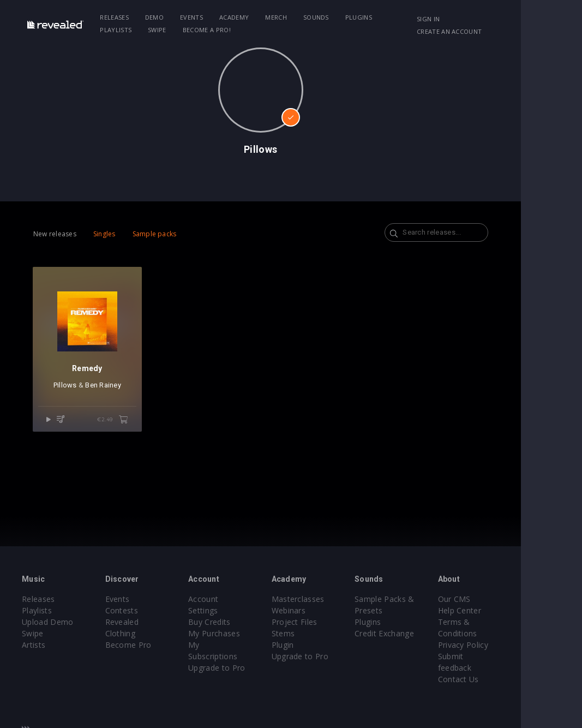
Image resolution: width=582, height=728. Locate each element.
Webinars (319, 610)
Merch (284, 17)
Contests (132, 610)
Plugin (313, 645)
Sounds (324, 17)
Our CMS (505, 599)
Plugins (366, 17)
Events (199, 17)
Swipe (117, 30)
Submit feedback (520, 656)
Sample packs (155, 234)
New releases (55, 234)
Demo (162, 17)
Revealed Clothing (148, 622)
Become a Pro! (166, 30)
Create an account (498, 31)
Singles (104, 234)
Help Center (511, 610)
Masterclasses (328, 599)
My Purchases (234, 622)
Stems (313, 633)
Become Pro (138, 633)
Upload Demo (48, 622)
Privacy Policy (514, 645)
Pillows (73, 400)
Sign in (477, 19)
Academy (242, 17)
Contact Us (509, 668)
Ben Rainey (111, 400)
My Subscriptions (240, 633)
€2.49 (128, 435)
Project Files (325, 622)
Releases (122, 17)
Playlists (412, 17)
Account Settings (239, 599)
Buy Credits (230, 610)
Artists (34, 645)
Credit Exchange (425, 633)
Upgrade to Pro (237, 645)
